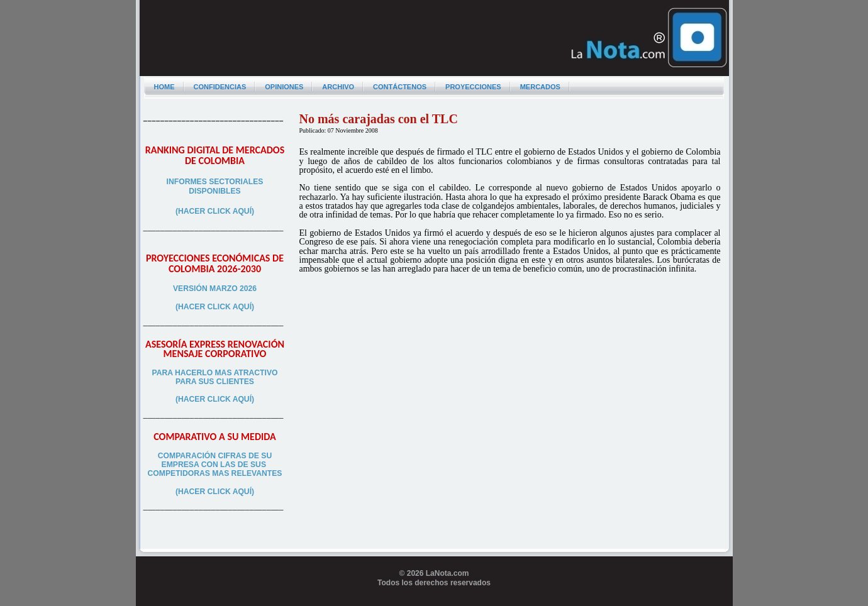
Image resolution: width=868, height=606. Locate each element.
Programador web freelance (434, 601)
